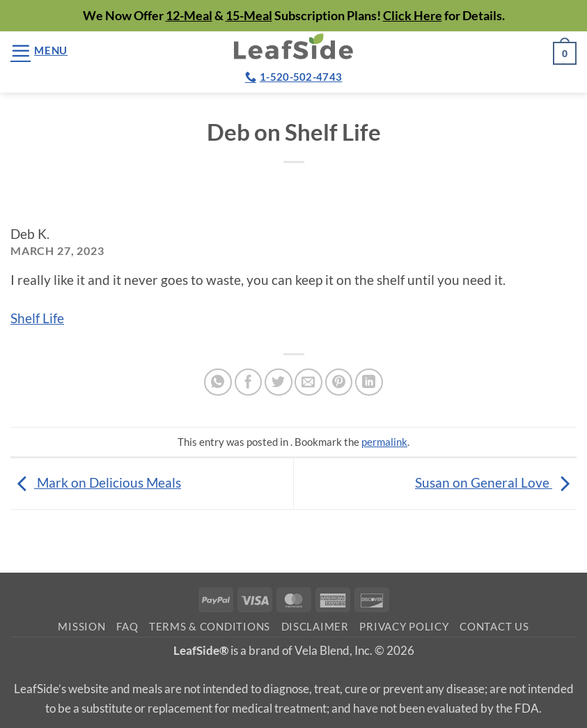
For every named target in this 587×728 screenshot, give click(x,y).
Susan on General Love (496, 482)
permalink (384, 442)
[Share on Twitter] (279, 382)
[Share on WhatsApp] (218, 382)
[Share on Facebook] (249, 382)
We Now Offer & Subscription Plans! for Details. (294, 15)
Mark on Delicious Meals (96, 482)
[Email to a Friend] (308, 382)
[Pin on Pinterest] (339, 382)
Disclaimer (315, 627)
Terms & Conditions (210, 627)
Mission (81, 627)
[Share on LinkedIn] (369, 382)
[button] (39, 51)
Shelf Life (37, 318)
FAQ (127, 627)
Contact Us (494, 627)
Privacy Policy (404, 627)
